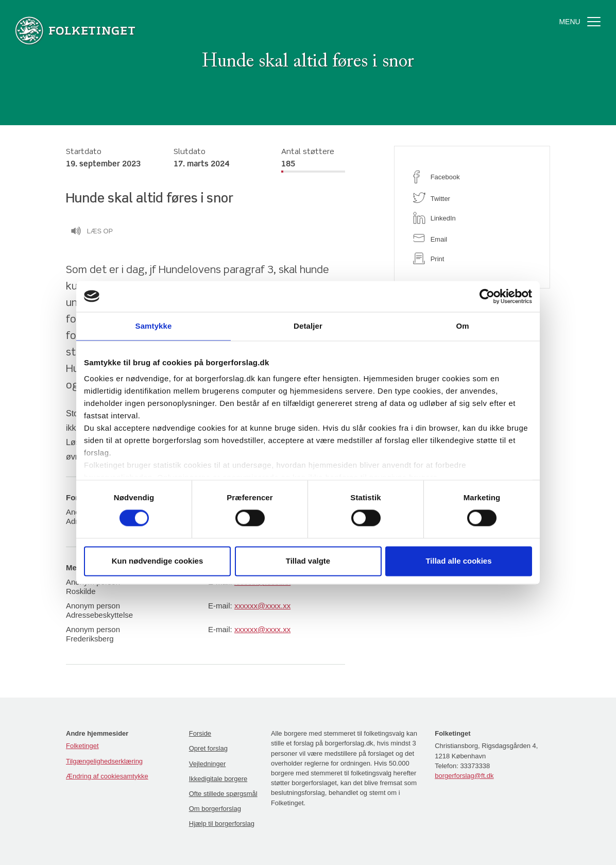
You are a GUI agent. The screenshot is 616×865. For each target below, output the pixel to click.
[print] (472, 258)
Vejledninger (208, 764)
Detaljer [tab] (308, 326)
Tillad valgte (308, 561)
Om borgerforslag (215, 809)
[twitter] (472, 198)
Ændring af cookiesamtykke (107, 776)
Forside (200, 733)
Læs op (92, 232)
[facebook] (472, 177)
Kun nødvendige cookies (158, 561)
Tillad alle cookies (458, 561)
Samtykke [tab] (154, 326)
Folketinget (82, 746)
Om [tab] (462, 326)
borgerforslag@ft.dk (464, 776)
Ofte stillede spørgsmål (223, 794)
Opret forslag (208, 748)
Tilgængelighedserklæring (104, 761)
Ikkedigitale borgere (218, 779)
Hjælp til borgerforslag (222, 824)
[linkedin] (472, 218)
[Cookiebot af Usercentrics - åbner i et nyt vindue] (487, 296)
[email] (472, 238)
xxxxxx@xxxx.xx (262, 606)
